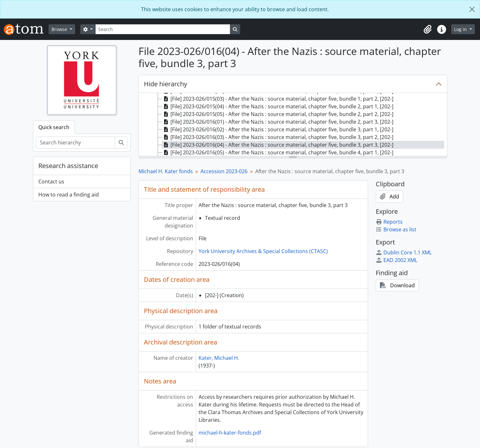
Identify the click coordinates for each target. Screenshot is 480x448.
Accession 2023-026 (224, 171)
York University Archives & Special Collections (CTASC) (263, 251)
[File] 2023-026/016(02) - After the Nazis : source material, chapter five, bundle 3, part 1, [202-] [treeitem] (278, 129)
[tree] (293, 125)
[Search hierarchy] (75, 143)
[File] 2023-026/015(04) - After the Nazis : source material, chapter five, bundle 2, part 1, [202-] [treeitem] (278, 106)
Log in (461, 29)
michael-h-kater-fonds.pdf (230, 433)
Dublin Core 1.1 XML (404, 252)
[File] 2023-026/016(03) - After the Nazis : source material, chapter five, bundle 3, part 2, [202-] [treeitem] (278, 137)
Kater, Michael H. (219, 358)
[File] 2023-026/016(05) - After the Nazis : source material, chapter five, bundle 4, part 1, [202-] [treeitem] (278, 152)
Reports (389, 222)
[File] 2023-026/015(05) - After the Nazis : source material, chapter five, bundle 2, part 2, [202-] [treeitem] (278, 114)
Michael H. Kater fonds (166, 171)
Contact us (51, 182)
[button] (428, 29)
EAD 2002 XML (397, 260)
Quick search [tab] (54, 127)
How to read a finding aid (69, 195)
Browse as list (396, 229)
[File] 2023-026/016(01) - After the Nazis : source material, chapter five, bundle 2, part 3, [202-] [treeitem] (278, 122)
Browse (60, 29)
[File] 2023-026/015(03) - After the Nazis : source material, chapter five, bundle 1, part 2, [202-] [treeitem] (278, 99)
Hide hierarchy (165, 84)
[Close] (472, 9)
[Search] (163, 29)
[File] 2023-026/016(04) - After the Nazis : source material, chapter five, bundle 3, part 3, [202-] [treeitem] (278, 145)
